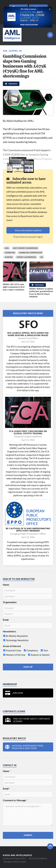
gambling (10, 253)
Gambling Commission (31, 253)
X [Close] (50, 9)
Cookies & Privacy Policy (14, 858)
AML (5, 51)
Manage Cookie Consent (15, 862)
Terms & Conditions (38, 858)
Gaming (13, 51)
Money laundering (27, 257)
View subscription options (28, 230)
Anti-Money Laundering (25, 248)
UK (20, 51)
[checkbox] (28, 639)
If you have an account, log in (28, 237)
